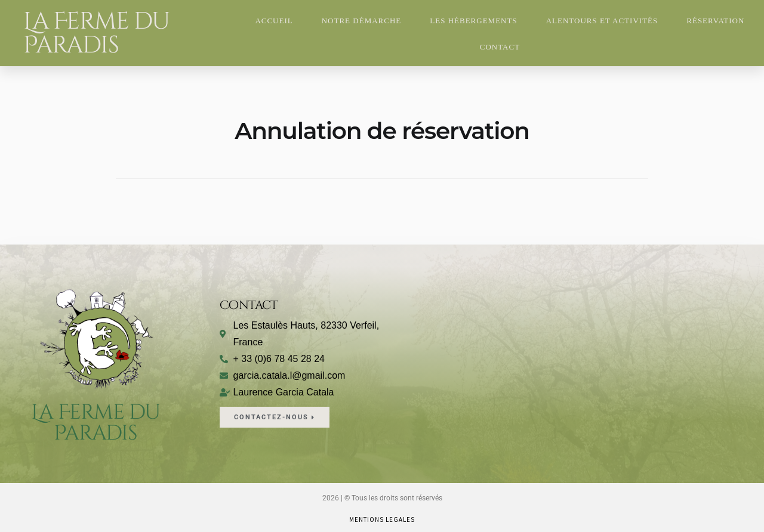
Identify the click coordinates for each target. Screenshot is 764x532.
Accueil (274, 21)
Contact (500, 47)
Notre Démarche (362, 21)
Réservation (715, 21)
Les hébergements (473, 21)
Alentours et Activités (602, 21)
